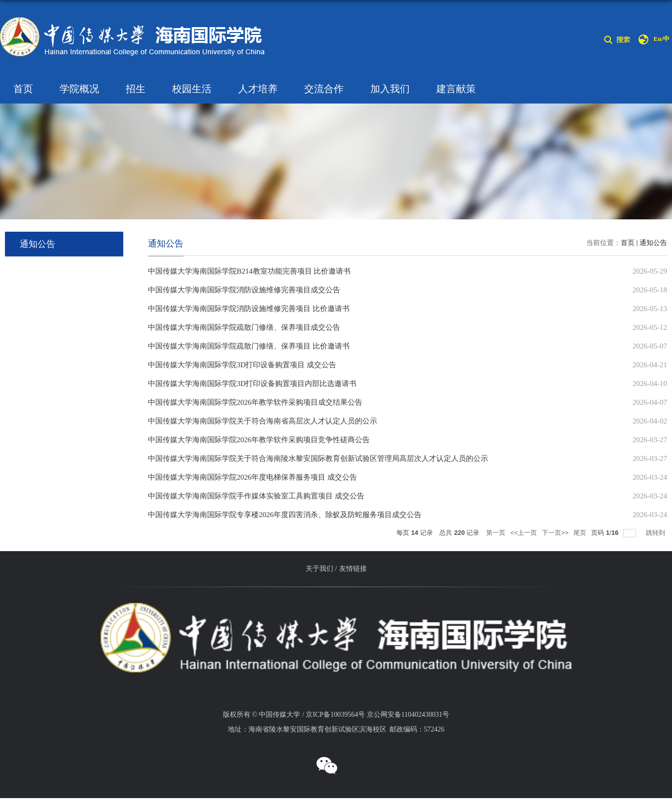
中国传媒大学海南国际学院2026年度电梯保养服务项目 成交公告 (252, 477)
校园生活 (192, 89)
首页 (23, 89)
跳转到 (656, 533)
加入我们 (390, 89)
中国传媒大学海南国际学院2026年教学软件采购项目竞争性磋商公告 (259, 440)
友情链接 (353, 569)
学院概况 (79, 89)
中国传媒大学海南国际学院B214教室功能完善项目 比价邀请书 (249, 271)
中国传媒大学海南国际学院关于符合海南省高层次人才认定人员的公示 (263, 421)
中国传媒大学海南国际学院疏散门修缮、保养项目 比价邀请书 (249, 346)
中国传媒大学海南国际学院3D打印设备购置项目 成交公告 (242, 365)
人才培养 (258, 89)
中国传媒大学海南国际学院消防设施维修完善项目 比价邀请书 (249, 309)
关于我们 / (321, 569)
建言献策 (456, 89)
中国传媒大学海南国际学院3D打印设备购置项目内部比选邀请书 (252, 384)
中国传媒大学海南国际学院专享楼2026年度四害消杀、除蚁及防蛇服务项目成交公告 (285, 515)
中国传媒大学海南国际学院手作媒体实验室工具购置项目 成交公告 (256, 496)
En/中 (661, 39)
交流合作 (324, 89)
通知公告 (653, 243)
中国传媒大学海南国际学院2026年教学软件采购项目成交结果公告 (255, 402)
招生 (136, 89)
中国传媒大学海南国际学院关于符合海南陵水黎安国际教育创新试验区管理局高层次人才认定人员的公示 (318, 458)
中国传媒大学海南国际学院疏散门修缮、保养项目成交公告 (244, 327)
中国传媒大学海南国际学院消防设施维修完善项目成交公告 (244, 290)
